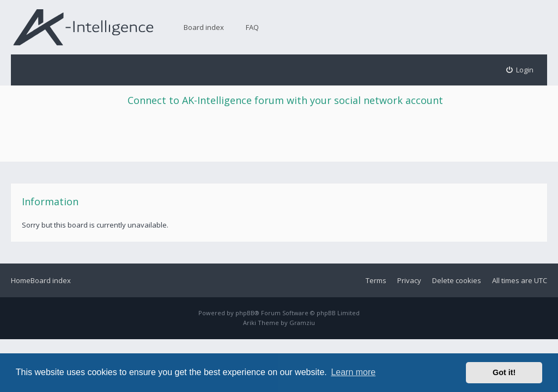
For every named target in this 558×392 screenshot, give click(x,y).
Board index (204, 27)
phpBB (245, 313)
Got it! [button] (504, 372)
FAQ (252, 27)
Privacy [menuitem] (409, 280)
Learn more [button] (353, 372)
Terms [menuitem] (376, 280)
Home (21, 280)
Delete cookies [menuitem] (457, 280)
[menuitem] (520, 70)
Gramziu (302, 323)
